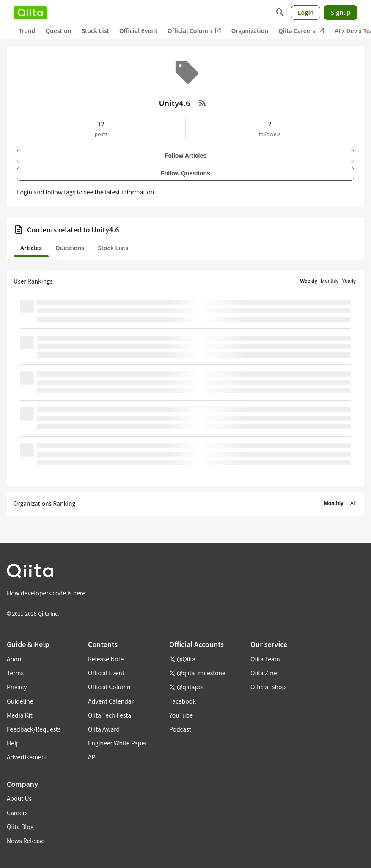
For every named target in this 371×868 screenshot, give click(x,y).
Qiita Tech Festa (110, 715)
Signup (341, 12)
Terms (15, 673)
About (15, 659)
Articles (31, 248)
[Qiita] (30, 13)
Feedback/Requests (34, 729)
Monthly (330, 281)
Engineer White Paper (118, 743)
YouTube (181, 715)
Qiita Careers (301, 31)
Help (13, 743)
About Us (19, 798)
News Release (26, 841)
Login (306, 12)
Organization (250, 30)
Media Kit (20, 715)
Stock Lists (113, 248)
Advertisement (27, 757)
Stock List (95, 30)
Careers (17, 813)
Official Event (138, 30)
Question (58, 30)
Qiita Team (265, 659)
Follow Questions (185, 173)
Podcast (180, 729)
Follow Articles (185, 156)
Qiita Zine (264, 673)
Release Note (106, 659)
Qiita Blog (20, 827)
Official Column (194, 31)
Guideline (20, 701)
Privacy (17, 687)
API (92, 757)
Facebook (183, 701)
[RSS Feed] (203, 103)
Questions (70, 248)
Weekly (309, 281)
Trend (27, 30)
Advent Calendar (111, 701)
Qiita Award (104, 729)
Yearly (349, 281)
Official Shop (268, 687)
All (353, 503)
